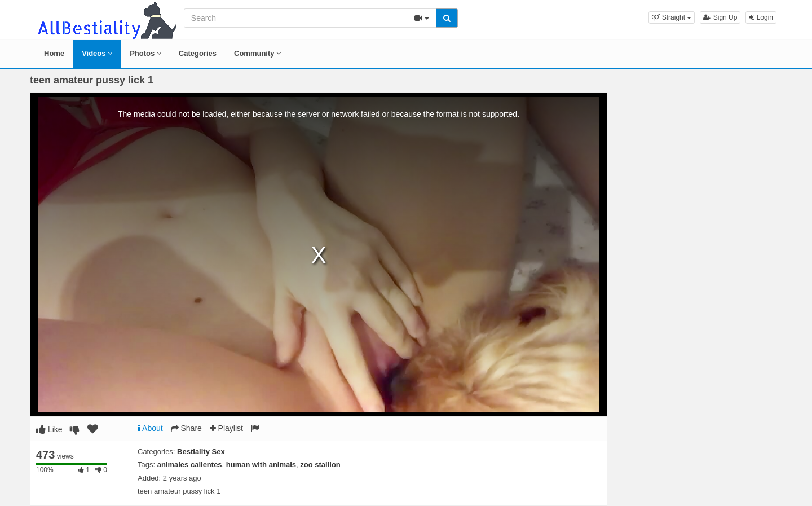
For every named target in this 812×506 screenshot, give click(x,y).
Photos (145, 53)
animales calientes (190, 465)
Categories (198, 53)
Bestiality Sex (201, 452)
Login (761, 17)
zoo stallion (320, 465)
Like (49, 429)
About (150, 428)
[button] (672, 17)
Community (257, 53)
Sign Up (720, 17)
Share (186, 428)
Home (54, 53)
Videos (97, 53)
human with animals (261, 465)
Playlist (226, 428)
